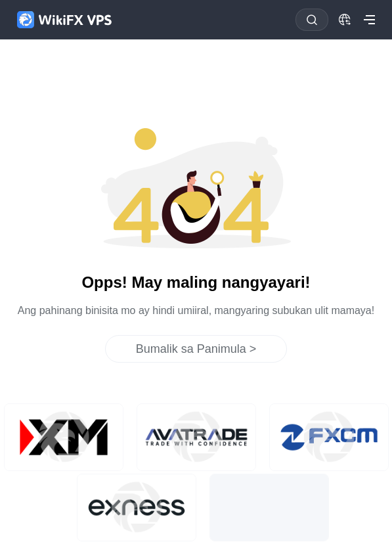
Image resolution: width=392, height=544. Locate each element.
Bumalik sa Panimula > (196, 349)
